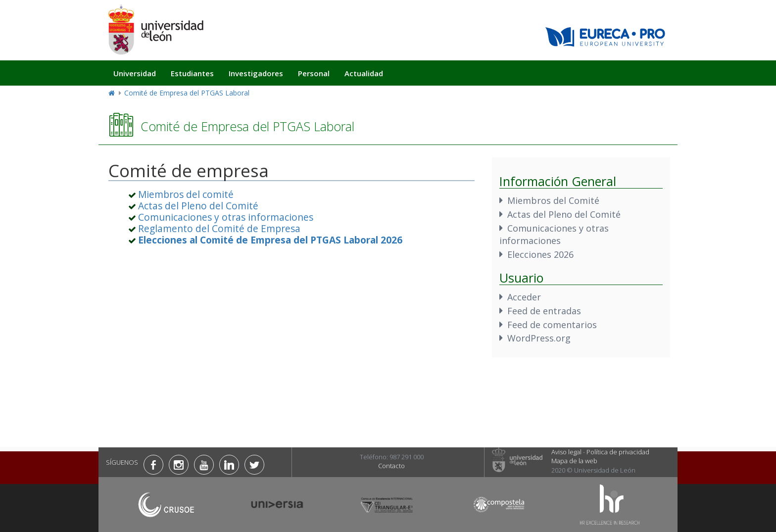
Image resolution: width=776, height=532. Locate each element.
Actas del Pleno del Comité (198, 206)
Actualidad (364, 73)
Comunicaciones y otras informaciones (226, 217)
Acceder (524, 297)
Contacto (391, 466)
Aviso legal (566, 452)
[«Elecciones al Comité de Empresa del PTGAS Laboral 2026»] (270, 240)
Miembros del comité (186, 194)
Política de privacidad (618, 452)
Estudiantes (192, 73)
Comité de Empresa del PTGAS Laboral (187, 93)
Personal (314, 73)
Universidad (135, 73)
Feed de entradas (544, 311)
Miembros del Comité (553, 200)
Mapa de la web (574, 461)
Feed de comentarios (552, 325)
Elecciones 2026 (540, 254)
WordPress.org (539, 338)
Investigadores (256, 73)
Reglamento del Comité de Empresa (219, 228)
